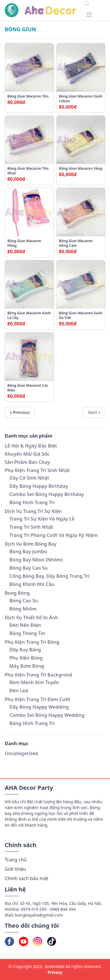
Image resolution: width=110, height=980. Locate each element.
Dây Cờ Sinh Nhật (29, 478)
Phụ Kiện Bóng (26, 658)
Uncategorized (21, 753)
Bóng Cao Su (24, 601)
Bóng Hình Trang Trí (32, 502)
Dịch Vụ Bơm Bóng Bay (31, 544)
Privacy (55, 972)
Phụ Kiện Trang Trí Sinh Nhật (37, 470)
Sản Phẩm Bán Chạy (27, 462)
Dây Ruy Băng (25, 650)
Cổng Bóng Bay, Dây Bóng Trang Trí (49, 576)
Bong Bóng (17, 593)
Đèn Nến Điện (25, 625)
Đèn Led (19, 691)
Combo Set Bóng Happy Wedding (47, 715)
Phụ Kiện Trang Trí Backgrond (38, 675)
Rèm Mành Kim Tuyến (34, 682)
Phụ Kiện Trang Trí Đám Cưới (37, 699)
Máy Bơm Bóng (27, 666)
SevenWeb (54, 966)
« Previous (20, 412)
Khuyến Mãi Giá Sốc (27, 454)
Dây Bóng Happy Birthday (39, 486)
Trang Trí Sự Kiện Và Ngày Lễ (42, 519)
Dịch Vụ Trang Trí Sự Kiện (33, 511)
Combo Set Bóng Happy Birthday (47, 494)
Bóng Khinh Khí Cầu (32, 584)
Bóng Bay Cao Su (28, 568)
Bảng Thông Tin (27, 633)
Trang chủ (16, 860)
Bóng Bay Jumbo (28, 551)
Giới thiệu (15, 869)
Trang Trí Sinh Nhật (31, 527)
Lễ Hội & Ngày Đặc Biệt (31, 446)
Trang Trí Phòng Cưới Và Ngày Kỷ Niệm (54, 535)
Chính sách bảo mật (27, 878)
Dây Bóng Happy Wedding (39, 707)
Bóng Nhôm (23, 609)
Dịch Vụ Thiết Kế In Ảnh (31, 618)
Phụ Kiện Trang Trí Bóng (32, 642)
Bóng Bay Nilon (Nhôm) (36, 560)
